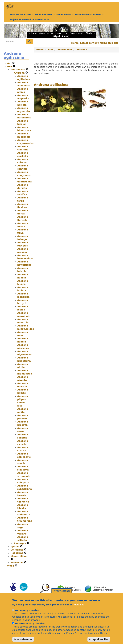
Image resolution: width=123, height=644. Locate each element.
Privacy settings (62, 594)
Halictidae (17, 553)
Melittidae (17, 563)
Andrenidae (18, 70)
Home (75, 43)
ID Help (98, 15)
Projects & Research (22, 20)
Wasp (11, 566)
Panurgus (20, 543)
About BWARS (65, 15)
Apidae (15, 547)
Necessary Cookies (27, 614)
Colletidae (17, 550)
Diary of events (83, 15)
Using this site (109, 43)
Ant (10, 63)
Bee (10, 66)
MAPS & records (45, 15)
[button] (12, 31)
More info (79, 608)
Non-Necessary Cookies (30, 627)
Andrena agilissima (51, 85)
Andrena (20, 73)
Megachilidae (19, 556)
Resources (42, 20)
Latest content (89, 43)
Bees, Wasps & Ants (22, 15)
